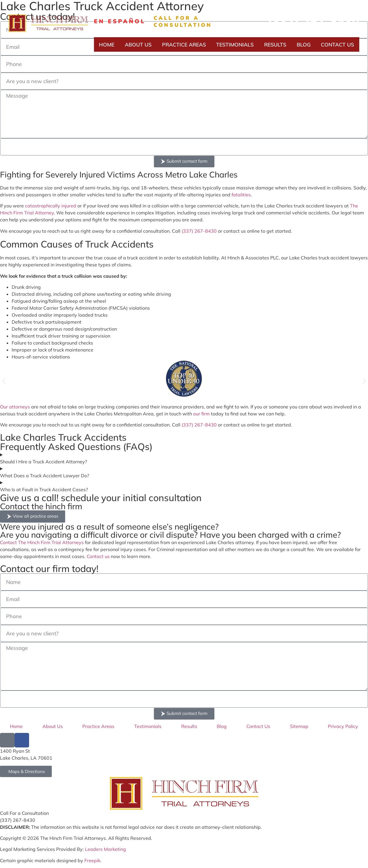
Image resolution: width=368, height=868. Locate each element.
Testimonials (235, 44)
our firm (201, 414)
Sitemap (299, 726)
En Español (120, 21)
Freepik (92, 860)
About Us (138, 44)
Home (107, 44)
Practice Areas (184, 44)
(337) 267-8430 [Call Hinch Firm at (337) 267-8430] (18, 820)
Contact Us (337, 44)
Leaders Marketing (105, 849)
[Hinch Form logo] (48, 23)
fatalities (241, 195)
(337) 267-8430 (313, 21)
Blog (304, 44)
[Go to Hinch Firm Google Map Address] (26, 771)
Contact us (98, 556)
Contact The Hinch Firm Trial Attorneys (42, 542)
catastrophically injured (51, 206)
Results (275, 44)
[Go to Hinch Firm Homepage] (184, 793)
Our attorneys (15, 407)
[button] (4, 381)
